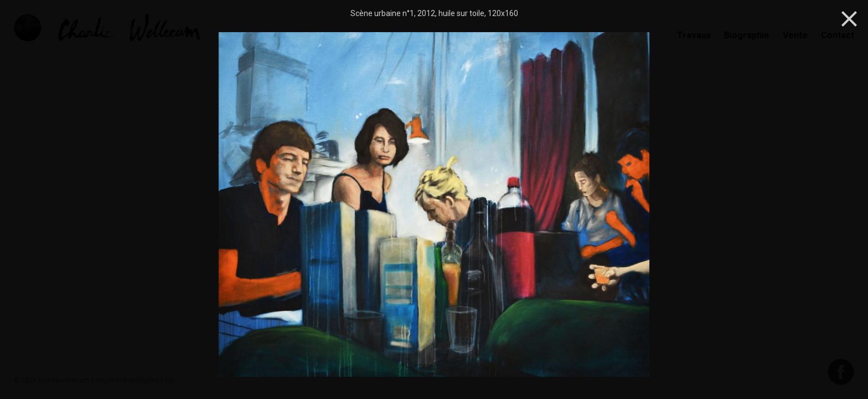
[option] (434, 206)
